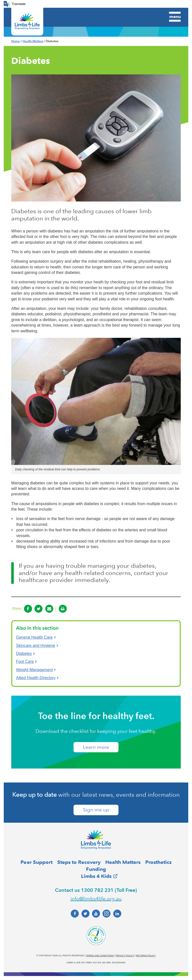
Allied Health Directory (36, 678)
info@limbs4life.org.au (96, 899)
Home (15, 41)
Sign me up (96, 810)
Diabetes (24, 654)
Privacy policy (125, 956)
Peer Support (36, 862)
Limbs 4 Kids (96, 876)
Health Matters (33, 41)
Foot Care (25, 662)
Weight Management (34, 670)
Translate (19, 4)
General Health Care (34, 637)
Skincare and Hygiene (36, 646)
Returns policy (146, 956)
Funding (96, 869)
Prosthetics (158, 862)
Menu (175, 16)
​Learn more (96, 747)
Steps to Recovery (79, 862)
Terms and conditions (100, 956)
